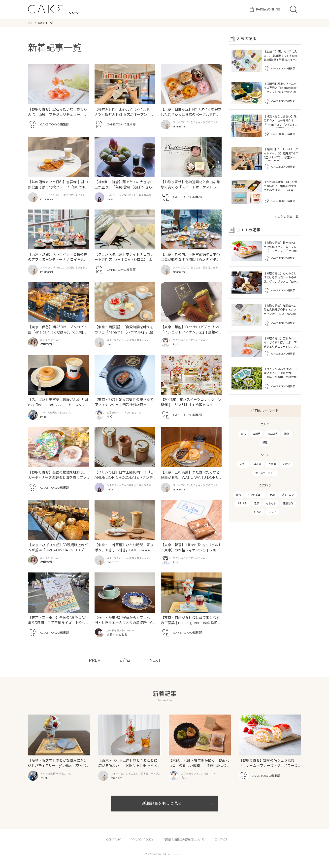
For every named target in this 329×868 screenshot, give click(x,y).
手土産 (258, 464)
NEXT (155, 660)
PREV (95, 660)
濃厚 (257, 503)
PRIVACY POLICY (142, 839)
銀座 (265, 442)
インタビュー (255, 495)
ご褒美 (272, 464)
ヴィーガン (288, 495)
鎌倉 (287, 434)
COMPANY (114, 839)
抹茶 (238, 495)
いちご (258, 512)
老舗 (272, 495)
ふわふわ (242, 503)
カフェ (243, 464)
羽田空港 (272, 434)
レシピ (272, 512)
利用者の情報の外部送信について (184, 839)
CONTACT (221, 839)
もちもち (271, 503)
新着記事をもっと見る (162, 803)
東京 (243, 434)
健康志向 (288, 503)
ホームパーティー (265, 473)
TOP (31, 23)
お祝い (287, 464)
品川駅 (257, 434)
